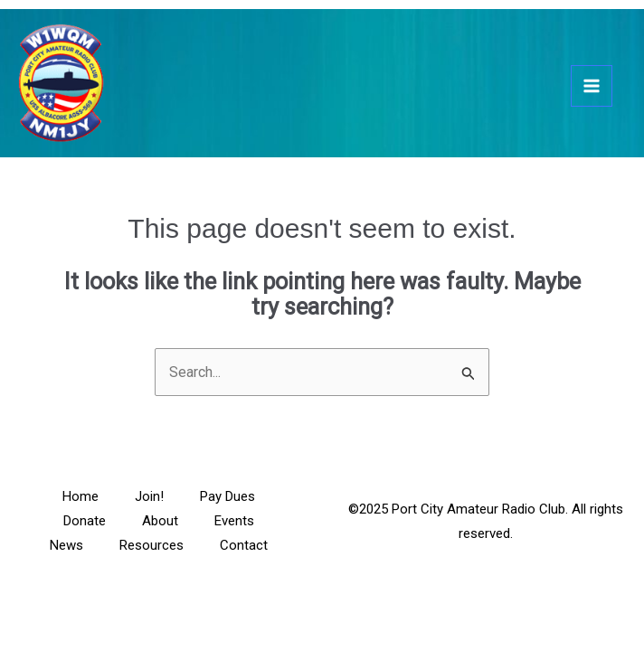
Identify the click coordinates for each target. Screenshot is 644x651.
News (66, 545)
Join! (149, 496)
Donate (85, 521)
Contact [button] (244, 545)
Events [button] (234, 521)
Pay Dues (227, 496)
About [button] (160, 521)
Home (80, 496)
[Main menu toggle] (592, 86)
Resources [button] (152, 545)
